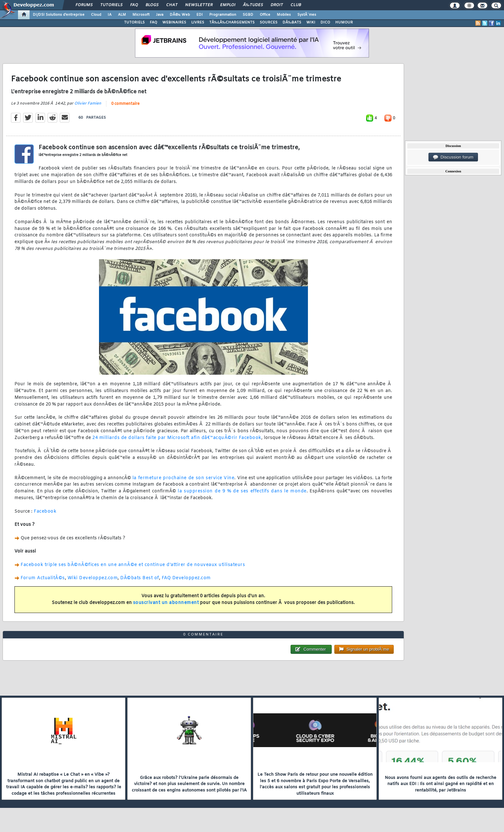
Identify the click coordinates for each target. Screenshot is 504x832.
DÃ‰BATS (292, 23)
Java (160, 15)
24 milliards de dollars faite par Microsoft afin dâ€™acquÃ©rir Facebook (177, 438)
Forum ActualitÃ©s (43, 578)
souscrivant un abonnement (166, 603)
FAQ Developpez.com (186, 578)
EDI (200, 15)
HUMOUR (344, 23)
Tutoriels (111, 5)
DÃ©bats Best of (140, 578)
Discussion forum (453, 157)
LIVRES (198, 23)
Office (265, 15)
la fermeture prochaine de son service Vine (184, 478)
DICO (325, 23)
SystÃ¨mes (307, 15)
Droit (277, 5)
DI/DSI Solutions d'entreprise (59, 15)
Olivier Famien (88, 104)
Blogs (152, 5)
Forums (84, 5)
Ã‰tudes (253, 5)
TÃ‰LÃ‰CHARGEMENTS (232, 23)
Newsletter (199, 5)
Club (296, 5)
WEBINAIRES (174, 23)
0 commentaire (125, 104)
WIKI (311, 23)
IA (110, 15)
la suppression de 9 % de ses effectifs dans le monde (242, 491)
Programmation (223, 15)
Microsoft (141, 15)
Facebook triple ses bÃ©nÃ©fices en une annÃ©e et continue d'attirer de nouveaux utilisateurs (133, 565)
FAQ (134, 5)
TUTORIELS (134, 23)
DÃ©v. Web (180, 15)
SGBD (248, 15)
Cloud (96, 15)
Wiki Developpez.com (93, 578)
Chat (172, 5)
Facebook (45, 512)
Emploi (228, 5)
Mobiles (284, 15)
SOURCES (269, 23)
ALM (122, 15)
